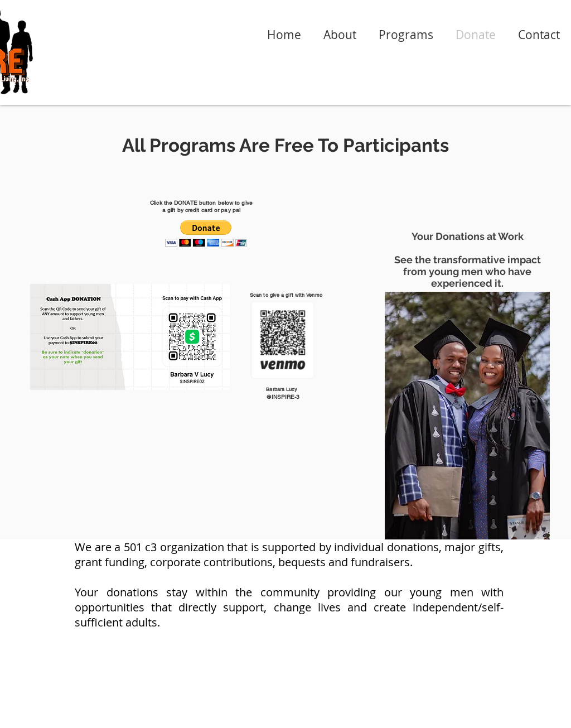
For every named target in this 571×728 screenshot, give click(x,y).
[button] (206, 233)
